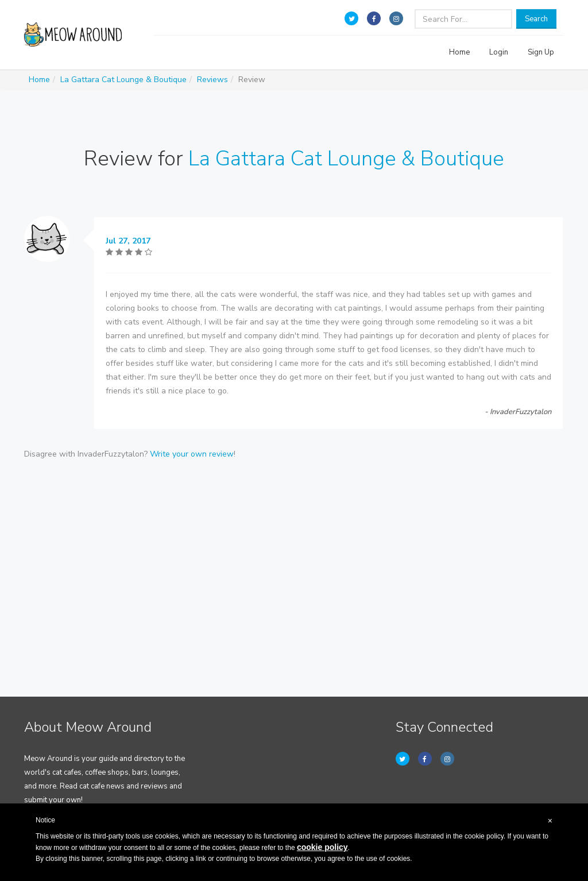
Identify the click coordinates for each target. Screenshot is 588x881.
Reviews (212, 80)
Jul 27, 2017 (128, 241)
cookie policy (322, 847)
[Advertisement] (294, 559)
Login (499, 52)
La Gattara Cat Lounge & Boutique (123, 80)
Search (536, 19)
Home (459, 52)
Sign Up (541, 52)
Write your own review (192, 454)
